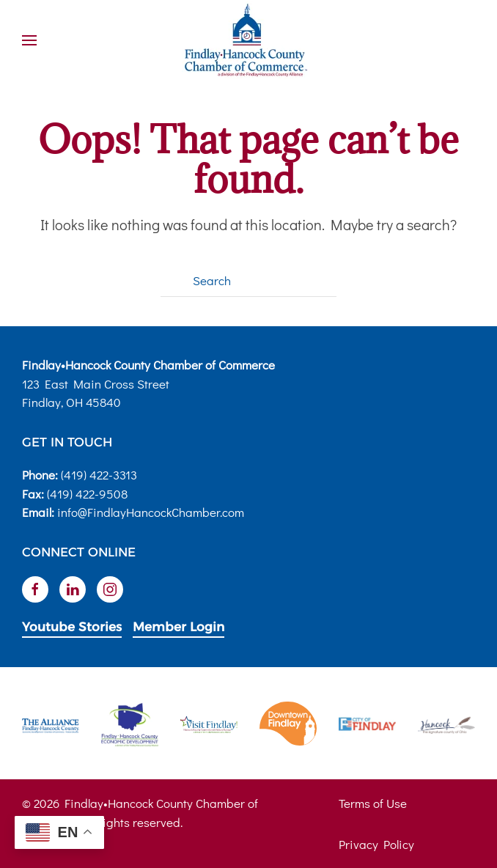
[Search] (248, 281)
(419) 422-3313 (99, 475)
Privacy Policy (376, 844)
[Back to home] (248, 40)
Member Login (178, 627)
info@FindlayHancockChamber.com (151, 512)
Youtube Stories (72, 627)
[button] (29, 40)
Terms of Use (373, 803)
